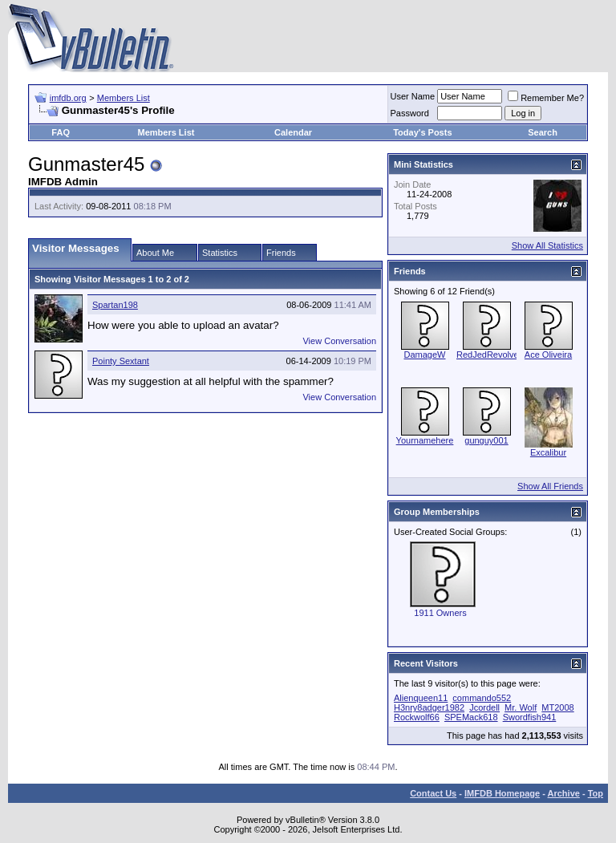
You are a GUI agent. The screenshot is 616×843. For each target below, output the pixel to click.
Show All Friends (550, 486)
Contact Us (433, 793)
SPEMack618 (471, 717)
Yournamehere (425, 440)
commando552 (482, 698)
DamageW (425, 355)
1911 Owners (440, 613)
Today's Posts (422, 132)
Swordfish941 (530, 717)
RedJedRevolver (489, 355)
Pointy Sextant (121, 361)
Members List (124, 98)
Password (410, 113)
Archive (564, 793)
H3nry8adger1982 (429, 707)
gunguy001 (486, 440)
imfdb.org (68, 98)
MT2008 (557, 707)
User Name (413, 96)
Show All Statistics (547, 245)
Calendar (293, 132)
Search (543, 132)
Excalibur (548, 452)
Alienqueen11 (421, 698)
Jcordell (484, 707)
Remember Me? (546, 98)
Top (596, 793)
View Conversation (339, 341)
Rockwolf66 (417, 717)
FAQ (61, 132)
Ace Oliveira (548, 355)
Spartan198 (115, 305)
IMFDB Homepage (502, 793)
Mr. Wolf (521, 707)
